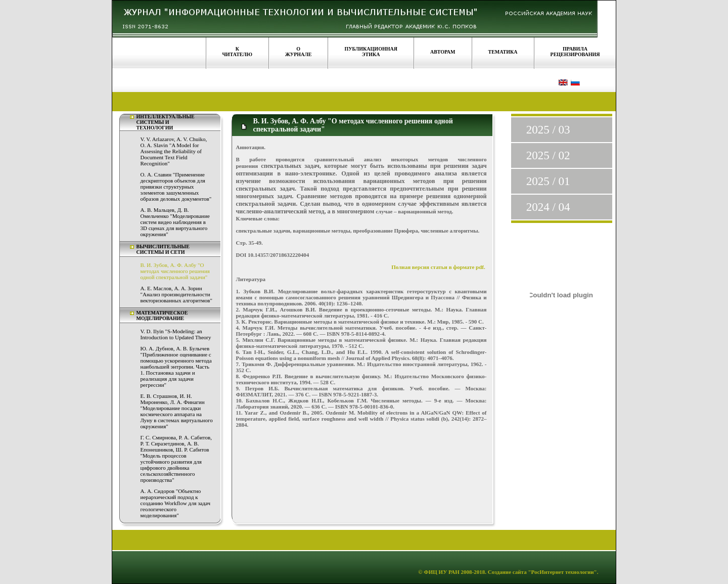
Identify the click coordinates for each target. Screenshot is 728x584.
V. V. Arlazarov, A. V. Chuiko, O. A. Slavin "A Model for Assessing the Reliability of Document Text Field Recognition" (174, 151)
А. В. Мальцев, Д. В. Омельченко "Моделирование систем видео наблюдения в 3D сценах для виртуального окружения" (175, 222)
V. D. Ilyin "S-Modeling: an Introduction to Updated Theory (176, 334)
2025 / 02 (548, 155)
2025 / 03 (548, 130)
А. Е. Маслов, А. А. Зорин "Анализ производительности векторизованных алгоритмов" (176, 294)
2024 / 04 (548, 207)
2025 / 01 (548, 181)
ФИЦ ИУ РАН (442, 572)
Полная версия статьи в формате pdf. (439, 267)
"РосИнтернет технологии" (562, 572)
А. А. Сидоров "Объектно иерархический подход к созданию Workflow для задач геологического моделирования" (176, 503)
